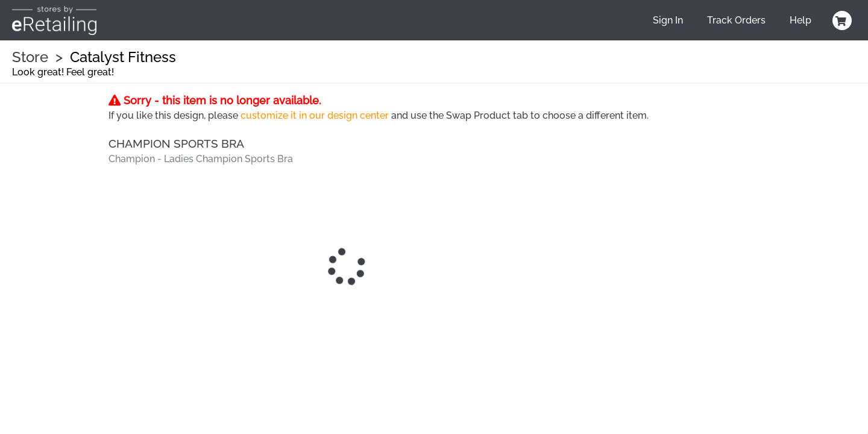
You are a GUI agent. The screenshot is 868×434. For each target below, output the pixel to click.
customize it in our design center (315, 115)
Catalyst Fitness (123, 57)
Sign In (668, 20)
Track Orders (736, 20)
